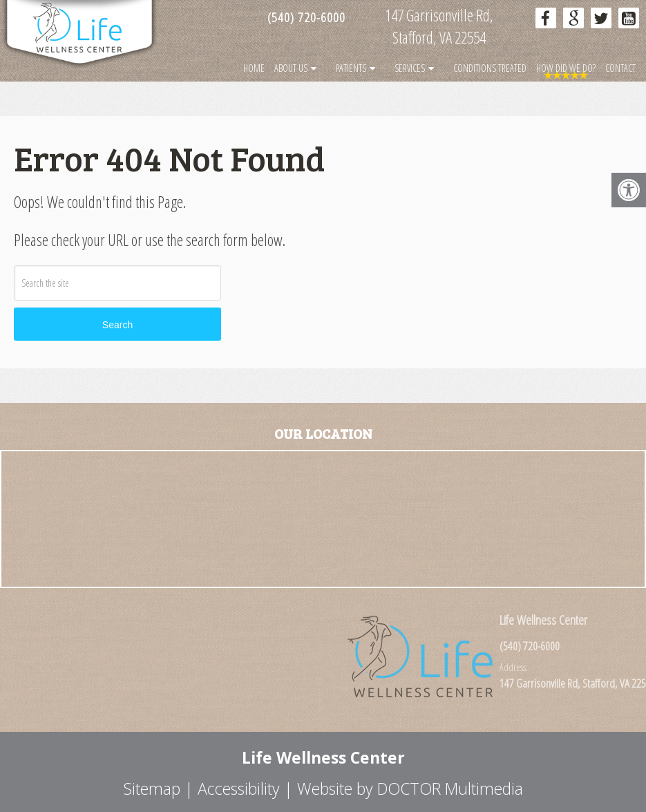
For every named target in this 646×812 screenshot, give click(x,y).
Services (410, 68)
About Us (291, 68)
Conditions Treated (490, 68)
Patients (351, 68)
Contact (620, 68)
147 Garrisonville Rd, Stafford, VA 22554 (439, 26)
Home (254, 68)
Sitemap (152, 789)
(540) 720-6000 (306, 17)
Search (117, 325)
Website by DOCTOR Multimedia (410, 789)
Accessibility (239, 789)
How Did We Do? (566, 68)
